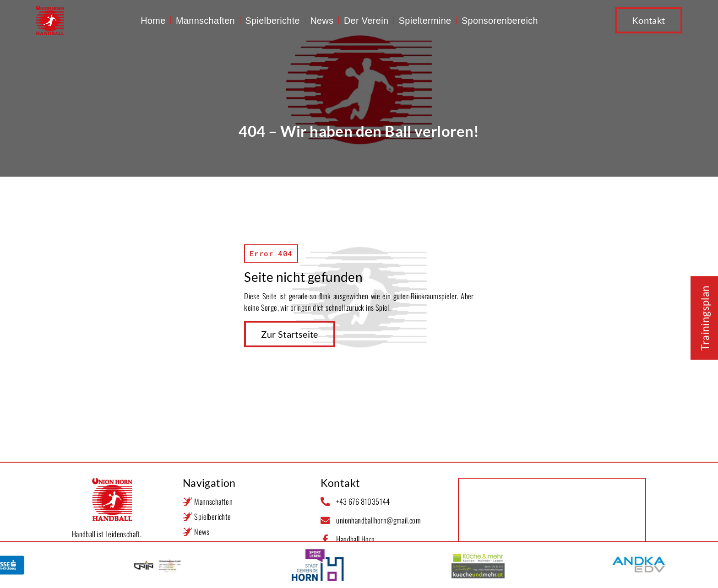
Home (153, 21)
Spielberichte (272, 21)
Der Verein (366, 21)
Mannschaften (205, 21)
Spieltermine (425, 21)
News (322, 21)
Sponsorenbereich (500, 21)
